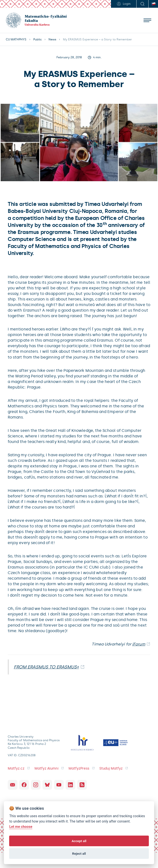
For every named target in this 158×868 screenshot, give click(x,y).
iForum (139, 644)
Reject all (79, 853)
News (52, 39)
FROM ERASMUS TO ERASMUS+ (46, 667)
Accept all (79, 841)
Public (38, 39)
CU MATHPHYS (16, 39)
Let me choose (21, 827)
